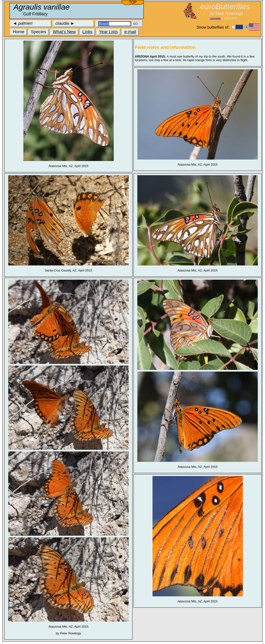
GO (136, 24)
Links (87, 32)
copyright (215, 18)
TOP (133, 2)
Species (39, 32)
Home (19, 32)
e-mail (130, 32)
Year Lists (108, 32)
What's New (64, 32)
